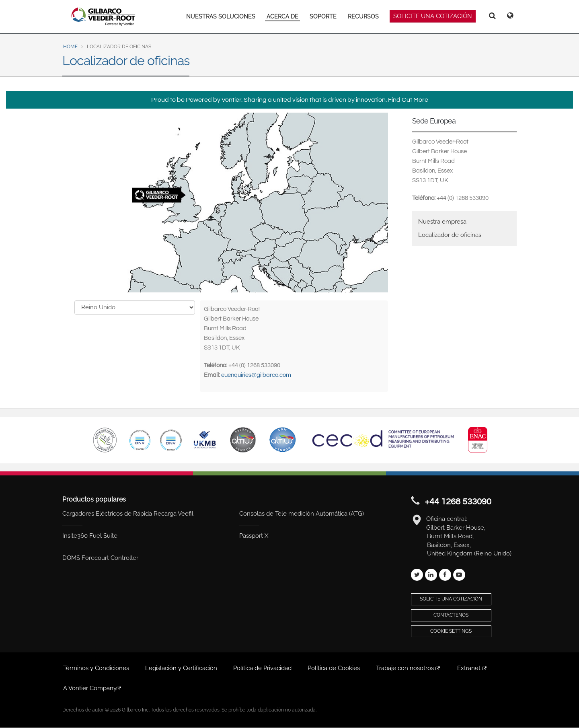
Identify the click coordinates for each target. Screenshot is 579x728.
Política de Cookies (334, 668)
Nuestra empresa (442, 222)
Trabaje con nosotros (409, 668)
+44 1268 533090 (458, 502)
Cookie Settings (451, 631)
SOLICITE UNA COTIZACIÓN (433, 16)
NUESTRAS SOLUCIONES (221, 16)
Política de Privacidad (262, 668)
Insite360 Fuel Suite (90, 536)
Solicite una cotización (451, 599)
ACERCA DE (282, 16)
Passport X (254, 536)
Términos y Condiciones (96, 668)
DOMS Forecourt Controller (100, 558)
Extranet (472, 668)
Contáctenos (451, 615)
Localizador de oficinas (450, 235)
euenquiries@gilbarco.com (256, 375)
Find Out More (408, 100)
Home (70, 47)
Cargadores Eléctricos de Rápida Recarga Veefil (128, 514)
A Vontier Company (93, 688)
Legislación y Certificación (181, 668)
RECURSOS (363, 16)
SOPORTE (323, 16)
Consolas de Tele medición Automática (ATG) (302, 514)
